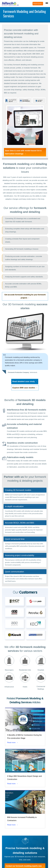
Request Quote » (38, 4)
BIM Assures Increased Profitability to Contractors (22, 819)
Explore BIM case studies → (25, 388)
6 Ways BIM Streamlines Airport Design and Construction (24, 778)
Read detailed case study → (25, 381)
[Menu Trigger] (47, 3)
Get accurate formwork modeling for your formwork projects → (25, 296)
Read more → (13, 743)
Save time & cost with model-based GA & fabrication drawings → (23, 152)
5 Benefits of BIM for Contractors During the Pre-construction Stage (24, 737)
